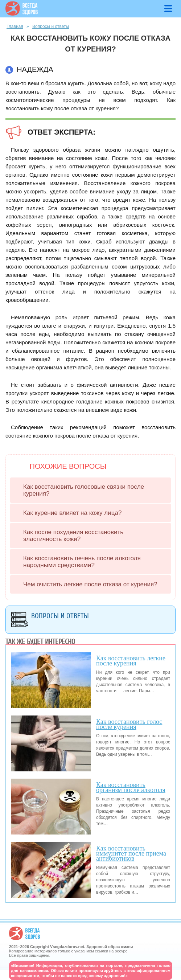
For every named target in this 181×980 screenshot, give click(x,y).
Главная (15, 26)
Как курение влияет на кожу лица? (72, 513)
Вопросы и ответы (51, 26)
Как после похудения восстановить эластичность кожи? (73, 536)
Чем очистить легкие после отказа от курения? (90, 584)
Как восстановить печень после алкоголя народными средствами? (82, 562)
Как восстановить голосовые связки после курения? (84, 490)
